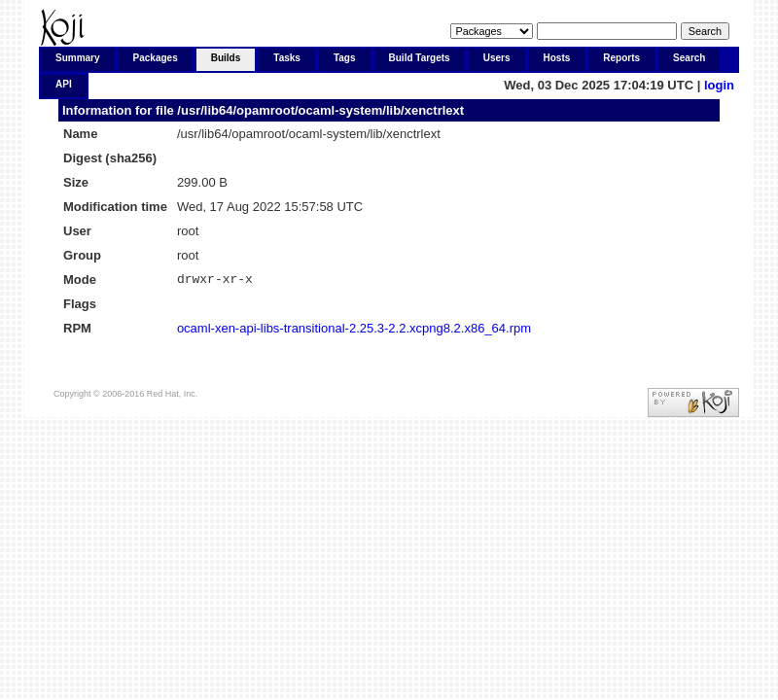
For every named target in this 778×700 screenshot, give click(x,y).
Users (497, 58)
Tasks (287, 58)
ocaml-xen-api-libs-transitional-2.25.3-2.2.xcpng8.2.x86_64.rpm (354, 331)
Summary (78, 58)
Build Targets (420, 58)
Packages (156, 58)
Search (689, 58)
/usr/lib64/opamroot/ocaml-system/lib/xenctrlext (320, 110)
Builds (226, 58)
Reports (621, 58)
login (719, 85)
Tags (345, 58)
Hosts (557, 58)
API (64, 84)
